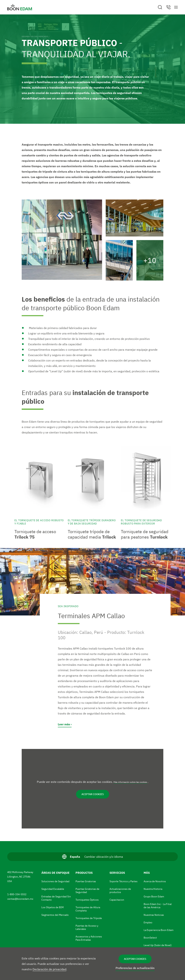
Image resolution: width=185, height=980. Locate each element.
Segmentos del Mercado (35, 37)
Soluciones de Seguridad (55, 881)
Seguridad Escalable (53, 889)
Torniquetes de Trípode (89, 918)
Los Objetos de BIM (52, 907)
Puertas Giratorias (86, 881)
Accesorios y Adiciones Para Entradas (89, 938)
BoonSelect (150, 938)
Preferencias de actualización (135, 968)
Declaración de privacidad (49, 969)
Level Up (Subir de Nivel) (158, 945)
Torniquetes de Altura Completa (88, 909)
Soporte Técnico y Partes (123, 881)
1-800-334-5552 (17, 894)
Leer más (64, 724)
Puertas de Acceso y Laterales (87, 927)
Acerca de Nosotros (155, 881)
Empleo (148, 922)
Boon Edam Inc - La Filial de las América (158, 906)
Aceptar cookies (135, 959)
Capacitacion (117, 900)
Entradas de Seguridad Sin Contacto (56, 898)
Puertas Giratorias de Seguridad (87, 891)
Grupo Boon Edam (154, 896)
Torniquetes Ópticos (87, 900)
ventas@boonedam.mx (21, 899)
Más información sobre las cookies (131, 782)
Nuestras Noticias (154, 915)
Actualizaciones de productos (120, 891)
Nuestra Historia (153, 889)
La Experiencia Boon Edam (159, 930)
